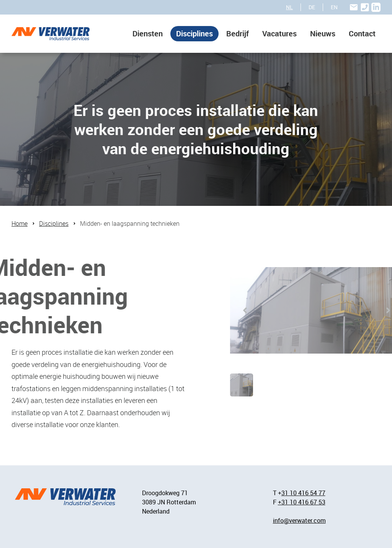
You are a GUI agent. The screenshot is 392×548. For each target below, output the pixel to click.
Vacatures (279, 33)
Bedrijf (238, 33)
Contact (362, 33)
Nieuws (323, 33)
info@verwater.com (299, 520)
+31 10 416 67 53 (302, 502)
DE (312, 7)
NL (289, 7)
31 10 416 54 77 (303, 493)
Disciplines (194, 33)
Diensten (148, 33)
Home (20, 223)
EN (334, 7)
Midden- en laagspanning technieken (130, 223)
